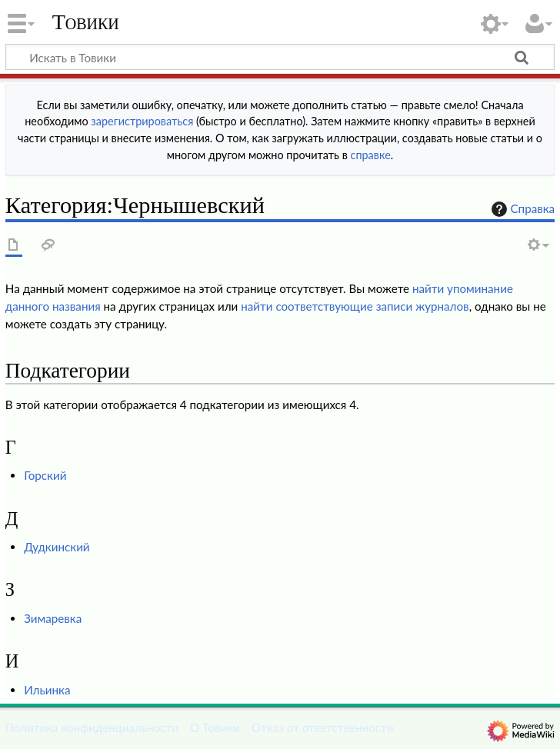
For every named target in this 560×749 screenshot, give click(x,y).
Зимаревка (53, 618)
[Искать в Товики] (280, 57)
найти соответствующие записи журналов (355, 306)
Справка (522, 209)
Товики (86, 22)
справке (371, 155)
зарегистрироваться (142, 121)
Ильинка (47, 690)
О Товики (215, 727)
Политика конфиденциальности (92, 727)
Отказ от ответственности (322, 727)
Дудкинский (57, 547)
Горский (45, 475)
